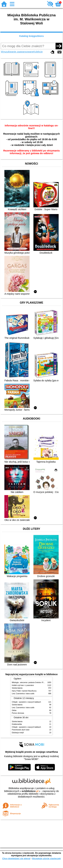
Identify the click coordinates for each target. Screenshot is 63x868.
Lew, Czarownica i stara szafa (23, 694)
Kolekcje (38, 52)
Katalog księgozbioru (32, 36)
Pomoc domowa (18, 713)
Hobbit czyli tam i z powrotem (23, 685)
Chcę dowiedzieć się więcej (16, 858)
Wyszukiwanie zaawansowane (17, 52)
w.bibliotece (30, 791)
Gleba (14, 710)
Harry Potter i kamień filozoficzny (24, 691)
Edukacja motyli (18, 733)
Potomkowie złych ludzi (21, 730)
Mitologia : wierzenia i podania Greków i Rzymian (30, 682)
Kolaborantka (17, 724)
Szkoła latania (17, 688)
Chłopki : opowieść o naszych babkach (26, 702)
